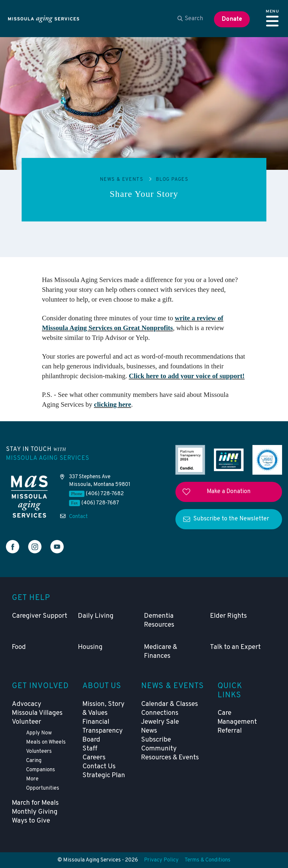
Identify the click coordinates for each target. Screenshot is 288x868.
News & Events (122, 180)
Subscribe (156, 740)
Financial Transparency (103, 727)
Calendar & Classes (169, 704)
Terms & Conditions (208, 860)
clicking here (112, 404)
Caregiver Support (40, 616)
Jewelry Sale (160, 722)
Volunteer (27, 722)
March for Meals (35, 803)
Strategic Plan (104, 776)
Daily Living (96, 616)
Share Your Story (144, 194)
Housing (90, 647)
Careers (94, 758)
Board (91, 740)
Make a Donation (229, 492)
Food (19, 647)
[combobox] (191, 19)
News (149, 731)
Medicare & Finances (161, 652)
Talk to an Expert (235, 647)
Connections (160, 713)
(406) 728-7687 (100, 503)
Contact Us (99, 767)
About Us (102, 686)
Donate (232, 19)
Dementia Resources (159, 621)
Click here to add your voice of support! (187, 376)
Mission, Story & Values (103, 709)
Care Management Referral (237, 722)
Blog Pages (172, 180)
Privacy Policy (161, 860)
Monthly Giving (35, 812)
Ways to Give (31, 821)
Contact (78, 517)
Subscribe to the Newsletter (231, 519)
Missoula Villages (37, 713)
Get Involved (40, 686)
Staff (90, 749)
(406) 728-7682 (105, 494)
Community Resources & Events (170, 753)
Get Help (31, 598)
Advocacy (27, 704)
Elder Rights (228, 616)
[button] (272, 19)
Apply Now (39, 733)
